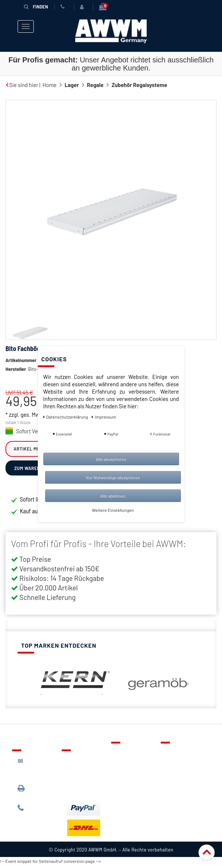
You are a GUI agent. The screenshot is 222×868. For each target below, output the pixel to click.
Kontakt (126, 755)
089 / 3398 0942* (31, 794)
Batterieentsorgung (91, 791)
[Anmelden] (83, 7)
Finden (36, 6)
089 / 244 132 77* (36, 815)
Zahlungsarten (85, 781)
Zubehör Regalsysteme (139, 85)
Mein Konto (130, 787)
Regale (95, 85)
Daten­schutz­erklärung (66, 417)
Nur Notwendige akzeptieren (113, 477)
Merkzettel (130, 766)
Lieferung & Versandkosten (85, 766)
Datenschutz (181, 766)
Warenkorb (130, 777)
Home (50, 85)
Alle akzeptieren (111, 459)
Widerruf (177, 787)
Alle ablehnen (113, 496)
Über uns (177, 755)
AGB (171, 777)
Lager (72, 85)
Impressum (180, 798)
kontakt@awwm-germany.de (38, 771)
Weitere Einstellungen (113, 510)
